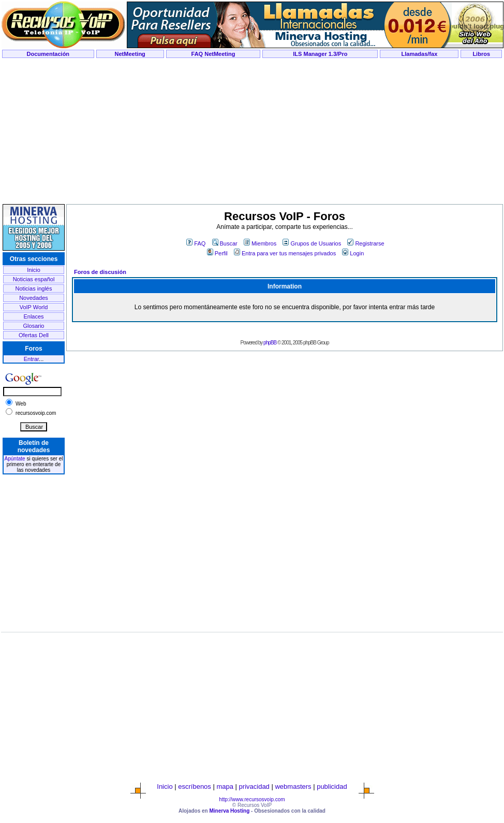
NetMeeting (130, 54)
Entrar (31, 359)
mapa (225, 786)
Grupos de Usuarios (312, 243)
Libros (481, 54)
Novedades (34, 298)
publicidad (332, 786)
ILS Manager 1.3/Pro (320, 54)
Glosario (34, 326)
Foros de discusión (100, 272)
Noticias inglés (34, 288)
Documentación (48, 54)
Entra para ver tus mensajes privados (285, 253)
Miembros (260, 243)
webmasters (293, 786)
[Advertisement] (252, 132)
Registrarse (366, 243)
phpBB (270, 343)
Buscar (225, 243)
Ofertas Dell (34, 335)
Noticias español (34, 279)
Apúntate (15, 459)
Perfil (217, 253)
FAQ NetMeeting (213, 54)
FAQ (196, 243)
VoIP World (34, 307)
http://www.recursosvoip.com (252, 799)
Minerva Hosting (229, 811)
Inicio (34, 270)
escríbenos (195, 786)
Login (353, 253)
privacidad (254, 786)
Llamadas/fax (420, 54)
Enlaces (33, 316)
